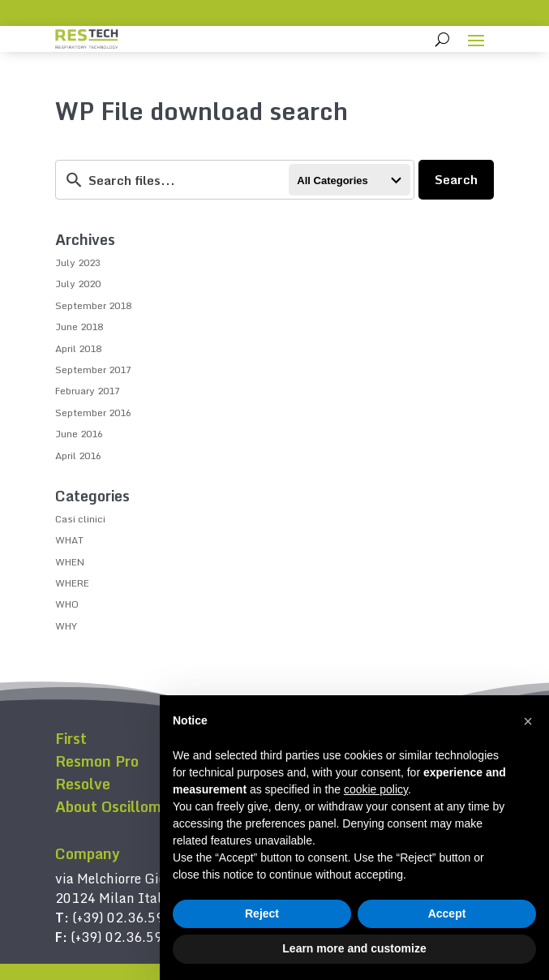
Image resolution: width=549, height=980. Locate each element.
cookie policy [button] (376, 789)
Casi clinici (80, 519)
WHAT (69, 540)
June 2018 (79, 327)
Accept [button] (447, 913)
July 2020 (78, 284)
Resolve (83, 784)
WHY (66, 626)
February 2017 (88, 391)
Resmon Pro (97, 761)
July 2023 (78, 262)
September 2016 (93, 413)
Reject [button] (262, 913)
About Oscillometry (122, 806)
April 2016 (78, 456)
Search (456, 179)
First (71, 738)
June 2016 (79, 434)
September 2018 (93, 305)
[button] (528, 721)
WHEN (70, 562)
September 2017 (93, 370)
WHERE (72, 583)
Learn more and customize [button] (354, 948)
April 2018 (78, 348)
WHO (67, 604)
